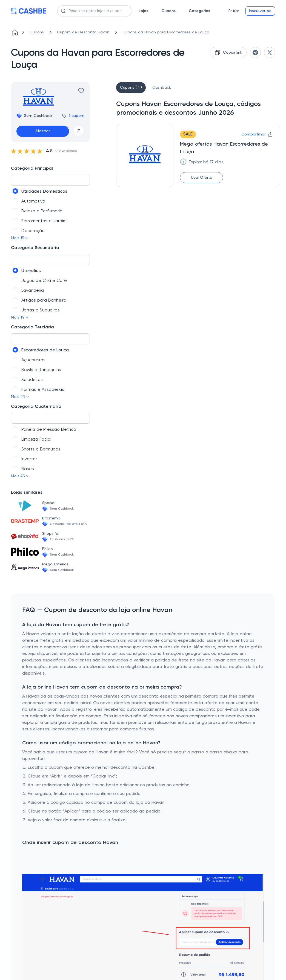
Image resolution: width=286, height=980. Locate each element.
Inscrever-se (260, 11)
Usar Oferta (202, 178)
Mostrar (43, 131)
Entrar (234, 11)
